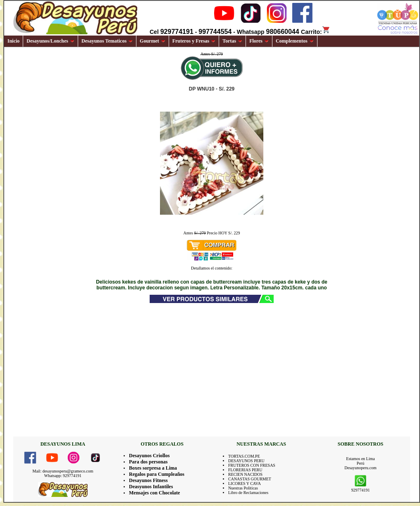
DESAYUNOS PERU (246, 461)
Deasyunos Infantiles (151, 487)
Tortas (232, 41)
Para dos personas (148, 462)
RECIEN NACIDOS (245, 474)
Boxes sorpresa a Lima (153, 468)
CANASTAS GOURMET (250, 479)
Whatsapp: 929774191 (63, 476)
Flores (259, 41)
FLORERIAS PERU (245, 470)
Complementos (295, 41)
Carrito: (316, 32)
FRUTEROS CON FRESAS (252, 465)
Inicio (13, 41)
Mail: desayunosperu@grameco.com (63, 471)
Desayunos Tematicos (107, 41)
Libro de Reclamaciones (248, 493)
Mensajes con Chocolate (154, 493)
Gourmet (153, 41)
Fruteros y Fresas (194, 41)
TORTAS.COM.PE (244, 456)
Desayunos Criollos (149, 456)
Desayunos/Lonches (50, 41)
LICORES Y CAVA (245, 483)
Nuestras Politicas (243, 488)
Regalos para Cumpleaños (157, 474)
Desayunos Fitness (148, 480)
